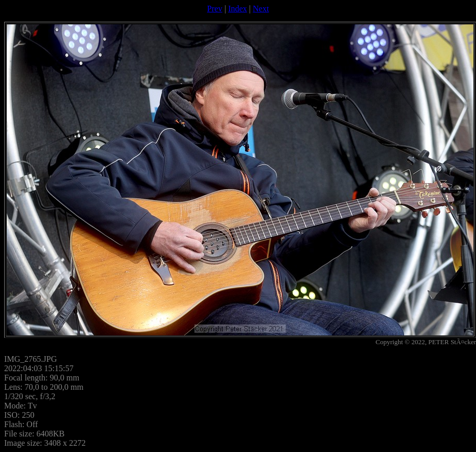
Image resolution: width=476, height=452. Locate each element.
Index (237, 9)
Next (261, 9)
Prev (214, 9)
